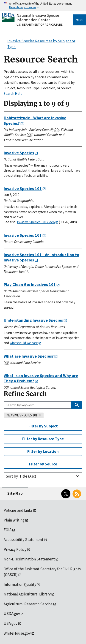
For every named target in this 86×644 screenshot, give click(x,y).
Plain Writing (14, 520)
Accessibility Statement (24, 540)
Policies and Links (18, 510)
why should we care (24, 343)
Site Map (15, 493)
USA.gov (11, 623)
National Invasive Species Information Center (38, 18)
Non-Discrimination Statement (29, 559)
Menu (80, 20)
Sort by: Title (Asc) (21, 476)
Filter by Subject (43, 426)
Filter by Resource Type (43, 439)
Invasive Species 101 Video (36, 222)
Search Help (13, 93)
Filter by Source (43, 464)
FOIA (8, 530)
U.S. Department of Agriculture (40, 24)
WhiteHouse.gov (17, 633)
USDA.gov (12, 614)
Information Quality (20, 584)
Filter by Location (43, 451)
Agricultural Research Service (28, 604)
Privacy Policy (15, 549)
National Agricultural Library (27, 594)
